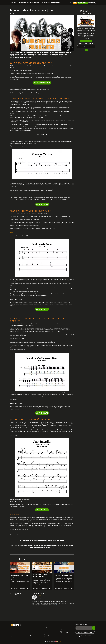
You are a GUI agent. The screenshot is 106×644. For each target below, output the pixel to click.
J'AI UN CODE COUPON (85, 636)
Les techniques (31, 629)
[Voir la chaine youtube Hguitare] (67, 632)
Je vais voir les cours (86, 41)
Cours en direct (15, 629)
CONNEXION (92, 3)
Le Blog (45, 627)
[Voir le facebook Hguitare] (64, 632)
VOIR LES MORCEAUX (42, 83)
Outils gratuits (30, 635)
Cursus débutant (15, 631)
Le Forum (46, 629)
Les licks (29, 633)
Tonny (40, 596)
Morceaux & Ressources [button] (34, 3)
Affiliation (46, 637)
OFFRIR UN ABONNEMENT (85, 632)
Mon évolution (14, 637)
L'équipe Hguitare (47, 635)
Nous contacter (63, 625)
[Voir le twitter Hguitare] (61, 632)
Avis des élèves (47, 631)
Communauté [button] (56, 3)
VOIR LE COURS (42, 204)
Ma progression (46, 3)
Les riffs (29, 631)
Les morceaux (30, 627)
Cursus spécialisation (16, 635)
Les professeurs (47, 633)
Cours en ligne (22, 3)
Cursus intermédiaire (16, 633)
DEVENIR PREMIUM (83, 3)
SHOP (75, 3)
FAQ (61, 627)
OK (86, 50)
